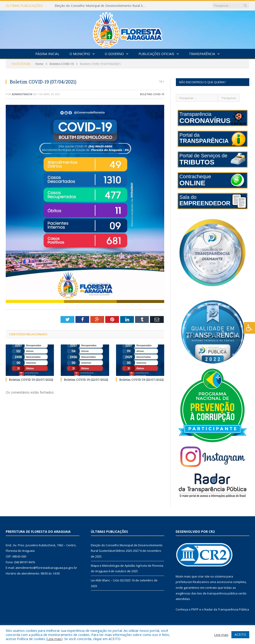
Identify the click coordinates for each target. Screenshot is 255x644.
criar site (204, 576)
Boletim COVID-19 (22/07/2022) (86, 380)
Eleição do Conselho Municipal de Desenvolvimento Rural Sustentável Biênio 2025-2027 (102, 6)
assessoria (225, 582)
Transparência (202, 54)
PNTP (195, 609)
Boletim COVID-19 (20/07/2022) (141, 380)
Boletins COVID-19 (152, 94)
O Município (80, 54)
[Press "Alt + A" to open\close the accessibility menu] (249, 328)
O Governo (114, 54)
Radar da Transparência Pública (227, 609)
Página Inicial (47, 54)
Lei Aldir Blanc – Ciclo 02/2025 (111, 580)
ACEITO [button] (240, 634)
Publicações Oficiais (156, 54)
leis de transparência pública (217, 593)
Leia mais (54, 639)
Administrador (22, 94)
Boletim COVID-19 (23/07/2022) (31, 380)
